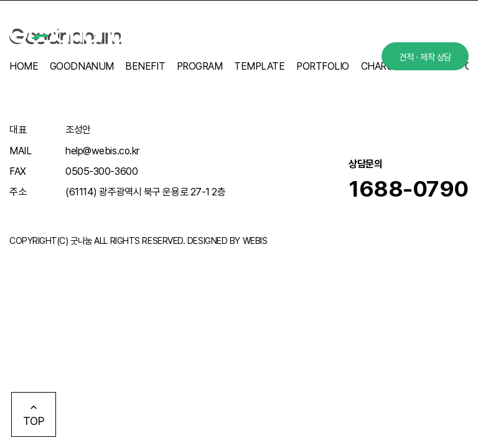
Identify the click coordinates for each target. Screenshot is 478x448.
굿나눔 (81, 240)
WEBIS (255, 240)
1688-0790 (409, 189)
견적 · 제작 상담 (425, 57)
